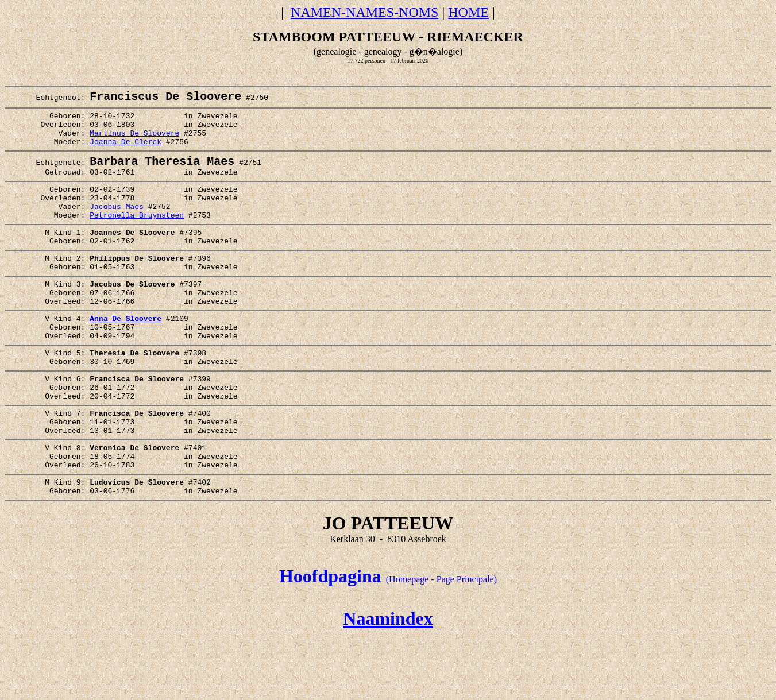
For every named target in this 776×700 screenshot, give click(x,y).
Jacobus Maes (117, 226)
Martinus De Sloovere (134, 142)
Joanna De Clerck (126, 152)
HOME (468, 12)
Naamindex (388, 682)
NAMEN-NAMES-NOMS (364, 12)
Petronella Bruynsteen (137, 237)
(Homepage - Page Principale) (388, 642)
